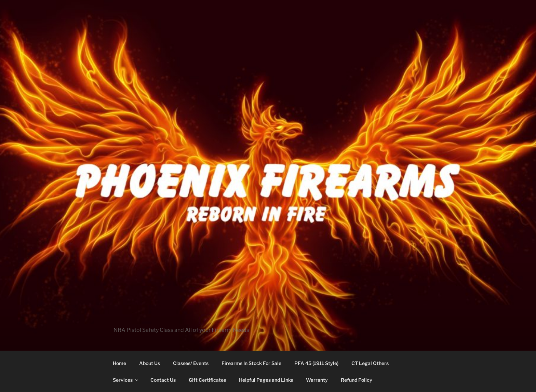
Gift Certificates (207, 380)
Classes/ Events (191, 363)
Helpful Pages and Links (266, 380)
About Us (150, 363)
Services (126, 380)
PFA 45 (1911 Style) (316, 363)
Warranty (317, 380)
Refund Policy (357, 380)
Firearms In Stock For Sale (251, 363)
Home (119, 363)
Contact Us (163, 380)
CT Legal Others (370, 363)
